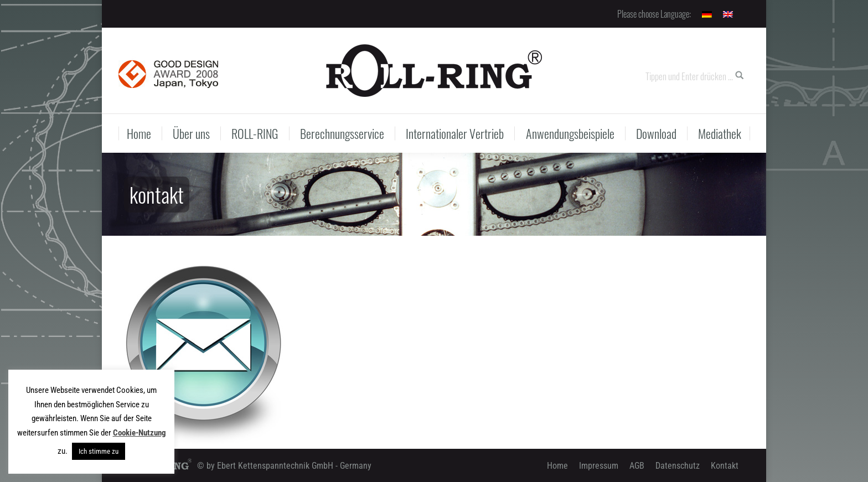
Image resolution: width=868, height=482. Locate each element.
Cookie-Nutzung (139, 433)
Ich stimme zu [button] (99, 451)
